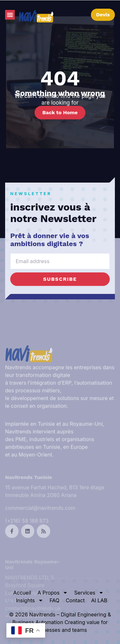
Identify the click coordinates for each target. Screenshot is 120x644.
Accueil (22, 593)
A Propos (53, 593)
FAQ (55, 600)
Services (89, 593)
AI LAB (99, 600)
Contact (75, 600)
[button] (10, 15)
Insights (30, 600)
